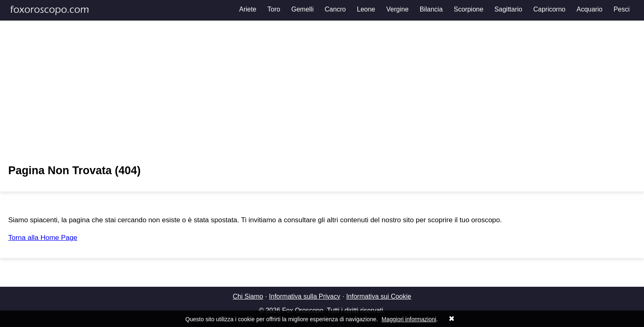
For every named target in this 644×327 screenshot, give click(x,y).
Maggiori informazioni (409, 319)
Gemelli (302, 9)
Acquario (590, 9)
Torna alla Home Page (43, 238)
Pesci (622, 9)
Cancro (335, 9)
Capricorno (549, 9)
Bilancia (431, 9)
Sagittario (508, 9)
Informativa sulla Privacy (305, 296)
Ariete (248, 9)
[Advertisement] (322, 88)
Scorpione (469, 9)
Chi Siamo (248, 296)
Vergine (398, 9)
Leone (366, 9)
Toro (274, 9)
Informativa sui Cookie (379, 296)
